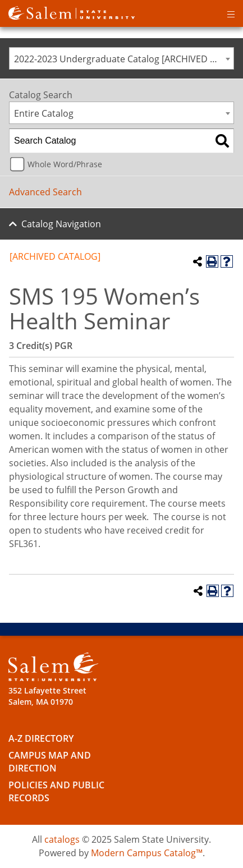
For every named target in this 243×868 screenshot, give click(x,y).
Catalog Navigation (61, 224)
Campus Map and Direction (50, 762)
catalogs (62, 839)
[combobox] (121, 58)
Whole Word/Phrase (65, 164)
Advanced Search (45, 192)
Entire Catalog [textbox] (44, 113)
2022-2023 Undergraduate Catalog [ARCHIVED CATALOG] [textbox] (124, 59)
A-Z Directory (41, 738)
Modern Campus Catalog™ (147, 853)
